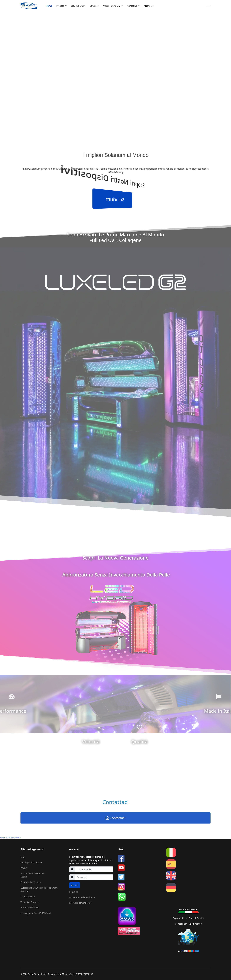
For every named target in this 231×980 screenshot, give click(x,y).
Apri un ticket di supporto (33, 873)
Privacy (24, 868)
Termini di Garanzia (30, 902)
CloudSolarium (78, 6)
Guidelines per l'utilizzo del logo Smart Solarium (39, 889)
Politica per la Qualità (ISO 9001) (36, 913)
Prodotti (60, 6)
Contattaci (132, 6)
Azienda (148, 6)
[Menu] (209, 6)
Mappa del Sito (28, 897)
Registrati (74, 892)
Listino (24, 877)
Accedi (75, 885)
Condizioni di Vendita (31, 882)
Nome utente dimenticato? (82, 897)
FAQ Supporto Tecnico (31, 862)
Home (49, 6)
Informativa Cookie (30, 908)
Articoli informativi (112, 6)
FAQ (22, 857)
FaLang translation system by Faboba (10, 837)
